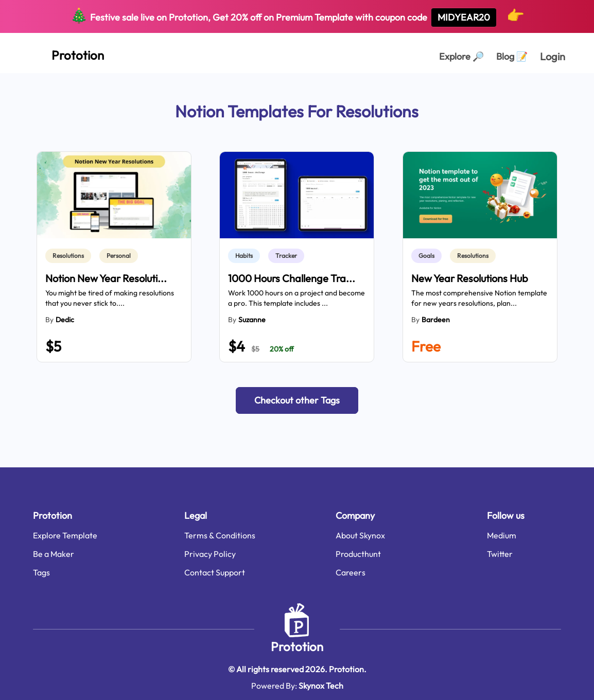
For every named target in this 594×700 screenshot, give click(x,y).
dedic (65, 320)
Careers (351, 572)
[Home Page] (66, 53)
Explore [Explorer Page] (461, 56)
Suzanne (252, 320)
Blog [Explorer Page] (512, 56)
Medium (502, 535)
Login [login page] (553, 56)
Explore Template (65, 535)
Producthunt (358, 554)
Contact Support (215, 572)
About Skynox (360, 535)
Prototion (297, 646)
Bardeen (436, 320)
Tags (41, 572)
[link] (70, 256)
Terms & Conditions (220, 535)
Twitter (500, 554)
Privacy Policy (210, 554)
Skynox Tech (321, 686)
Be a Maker (54, 554)
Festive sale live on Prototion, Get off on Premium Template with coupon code (297, 16)
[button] (297, 400)
